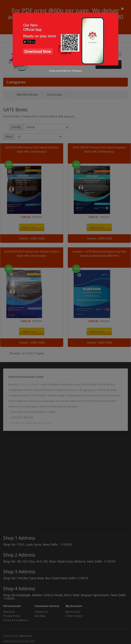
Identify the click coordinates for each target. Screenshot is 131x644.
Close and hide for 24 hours (65, 71)
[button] (122, 9)
